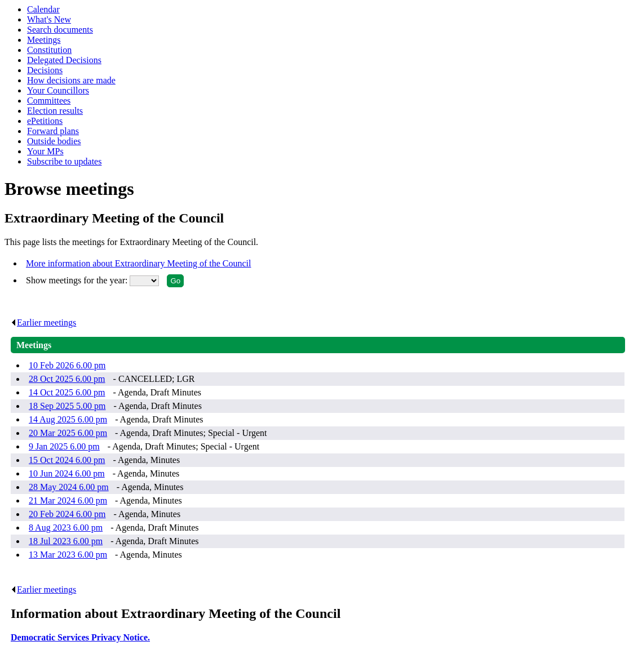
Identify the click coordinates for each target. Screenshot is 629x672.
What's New (49, 19)
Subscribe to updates (64, 161)
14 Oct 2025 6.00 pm (67, 392)
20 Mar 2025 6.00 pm (68, 433)
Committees (49, 101)
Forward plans (53, 131)
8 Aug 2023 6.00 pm (66, 528)
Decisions (45, 70)
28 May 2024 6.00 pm (69, 487)
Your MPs (45, 151)
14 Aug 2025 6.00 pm (68, 419)
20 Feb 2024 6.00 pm (67, 514)
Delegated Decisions (64, 60)
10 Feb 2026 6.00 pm (67, 365)
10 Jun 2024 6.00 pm (67, 473)
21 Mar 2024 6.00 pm (68, 500)
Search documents (60, 30)
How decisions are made (71, 80)
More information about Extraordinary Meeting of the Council (138, 263)
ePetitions (45, 121)
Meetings (44, 40)
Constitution (49, 50)
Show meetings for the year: (78, 280)
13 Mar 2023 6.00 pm (68, 555)
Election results (55, 111)
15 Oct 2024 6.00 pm (67, 460)
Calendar (43, 9)
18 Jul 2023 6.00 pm (66, 541)
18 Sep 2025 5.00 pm (67, 406)
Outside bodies (54, 141)
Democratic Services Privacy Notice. (80, 637)
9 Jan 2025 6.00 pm (64, 446)
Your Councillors (58, 90)
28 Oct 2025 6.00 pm (67, 379)
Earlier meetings (43, 322)
